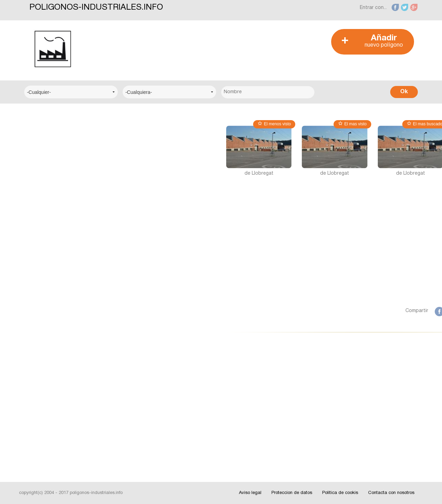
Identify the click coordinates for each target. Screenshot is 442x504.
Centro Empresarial (52, 135)
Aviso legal (250, 493)
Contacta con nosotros (391, 493)
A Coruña (41, 261)
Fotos (37, 420)
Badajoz (40, 324)
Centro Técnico (48, 198)
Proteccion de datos (292, 493)
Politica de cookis (340, 493)
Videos (38, 441)
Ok (404, 92)
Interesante (43, 399)
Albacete (40, 282)
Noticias (40, 378)
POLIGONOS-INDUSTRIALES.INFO (96, 8)
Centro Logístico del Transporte (67, 156)
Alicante (39, 303)
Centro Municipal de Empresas (65, 177)
